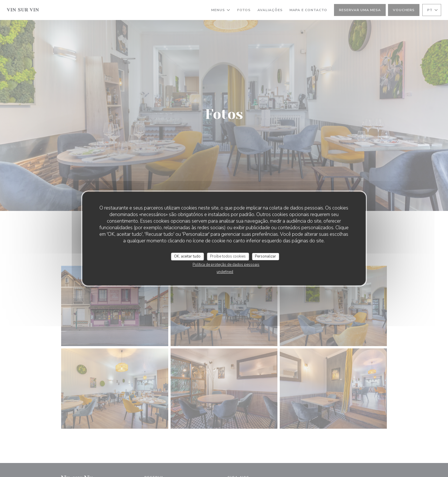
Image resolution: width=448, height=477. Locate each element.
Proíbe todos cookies (228, 256)
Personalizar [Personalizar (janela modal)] (265, 256)
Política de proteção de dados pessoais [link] (226, 265)
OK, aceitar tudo (187, 256)
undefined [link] (225, 272)
